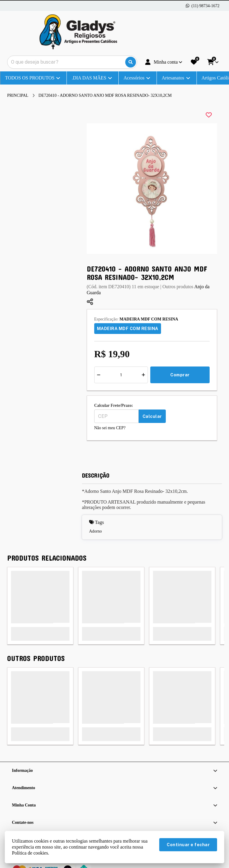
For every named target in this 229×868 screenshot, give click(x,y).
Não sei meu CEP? (110, 428)
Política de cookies (30, 853)
